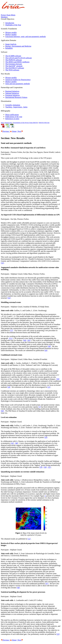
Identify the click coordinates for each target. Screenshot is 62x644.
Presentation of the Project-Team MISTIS (26, 123)
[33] (2, 263)
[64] (25, 340)
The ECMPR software (13, 56)
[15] (49, 387)
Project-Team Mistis (8, 15)
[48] (17, 443)
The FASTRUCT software (15, 68)
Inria (2, 123)
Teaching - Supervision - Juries (16, 107)
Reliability (9, 48)
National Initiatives (12, 93)
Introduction (10, 23)
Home (13, 131)
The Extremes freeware (14, 64)
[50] (46, 350)
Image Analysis (11, 44)
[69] (2, 411)
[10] (46, 437)
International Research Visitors (16, 97)
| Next (20, 131)
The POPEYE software (14, 60)
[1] (40, 407)
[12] (29, 539)
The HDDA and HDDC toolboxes (17, 62)
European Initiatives (12, 95)
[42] (12, 443)
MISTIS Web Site (44, 123)
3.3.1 (10, 338)
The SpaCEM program (14, 66)
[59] (58, 379)
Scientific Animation (13, 105)
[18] (9, 387)
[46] (18, 588)
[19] (41, 467)
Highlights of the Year (13, 25)
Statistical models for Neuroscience (18, 80)
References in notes (12, 119)
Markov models (11, 34)
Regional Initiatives (12, 91)
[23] (58, 634)
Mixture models (11, 32)
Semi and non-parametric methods (18, 84)
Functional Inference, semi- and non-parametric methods (25, 37)
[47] (47, 584)
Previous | (5, 131)
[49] (49, 346)
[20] (45, 467)
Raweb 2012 (8, 123)
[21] (49, 467)
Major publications (12, 115)
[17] (12, 330)
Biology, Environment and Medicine (18, 46)
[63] (29, 340)
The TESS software (12, 70)
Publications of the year (14, 117)
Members (4, 17)
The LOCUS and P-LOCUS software (19, 58)
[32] (9, 298)
